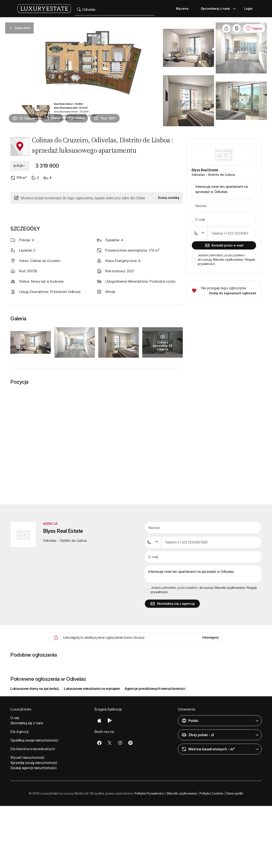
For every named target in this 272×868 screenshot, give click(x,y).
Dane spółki (235, 793)
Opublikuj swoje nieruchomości (34, 740)
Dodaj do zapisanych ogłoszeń (233, 293)
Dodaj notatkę (169, 198)
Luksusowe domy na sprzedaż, (35, 689)
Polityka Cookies (212, 793)
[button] (224, 338)
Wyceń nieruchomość (27, 757)
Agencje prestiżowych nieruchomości (155, 689)
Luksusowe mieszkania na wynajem (92, 689)
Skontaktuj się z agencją (172, 604)
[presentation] (24, 118)
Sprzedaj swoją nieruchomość (34, 763)
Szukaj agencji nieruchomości (33, 768)
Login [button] (248, 9)
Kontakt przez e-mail (224, 245)
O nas (15, 718)
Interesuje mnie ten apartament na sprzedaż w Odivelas (224, 189)
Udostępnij (210, 637)
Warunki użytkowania (228, 259)
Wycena (182, 9)
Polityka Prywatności (149, 793)
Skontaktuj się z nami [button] (27, 723)
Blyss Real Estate (205, 170)
